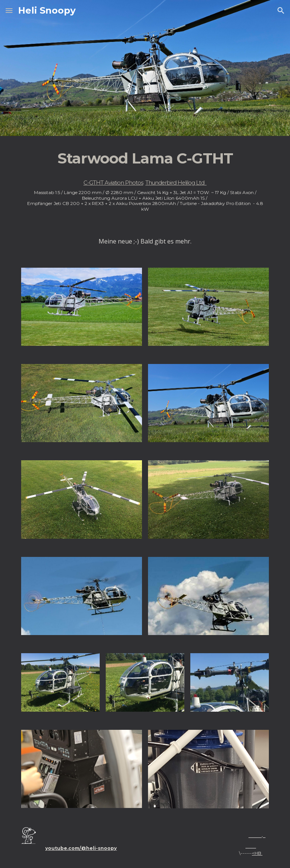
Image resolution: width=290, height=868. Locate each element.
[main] (145, 180)
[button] (9, 10)
